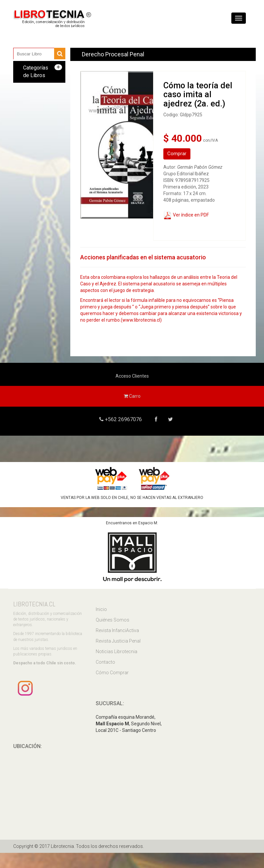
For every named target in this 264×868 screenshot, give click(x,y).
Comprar (177, 154)
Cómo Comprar (112, 673)
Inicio (101, 609)
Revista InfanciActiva (117, 630)
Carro (132, 396)
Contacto (105, 662)
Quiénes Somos (113, 620)
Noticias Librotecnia (116, 651)
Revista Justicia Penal (118, 641)
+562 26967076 (123, 419)
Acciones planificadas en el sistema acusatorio (143, 257)
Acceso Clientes (132, 376)
